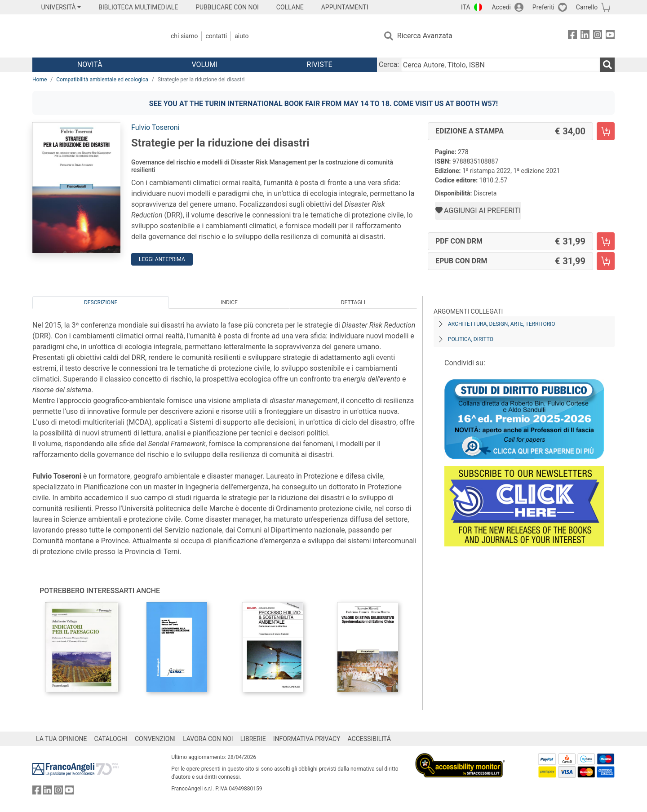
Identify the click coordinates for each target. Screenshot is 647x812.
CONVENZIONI (155, 739)
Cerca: (389, 64)
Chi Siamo (184, 36)
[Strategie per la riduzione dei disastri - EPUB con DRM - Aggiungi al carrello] (606, 261)
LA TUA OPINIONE (62, 739)
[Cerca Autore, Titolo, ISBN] (501, 65)
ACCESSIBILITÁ (369, 739)
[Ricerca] (607, 65)
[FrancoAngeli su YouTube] (610, 36)
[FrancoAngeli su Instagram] (598, 36)
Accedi (501, 7)
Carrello (587, 7)
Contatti (216, 36)
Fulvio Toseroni (155, 127)
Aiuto (242, 36)
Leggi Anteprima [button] (162, 259)
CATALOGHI (111, 739)
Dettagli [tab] (353, 302)
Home (40, 80)
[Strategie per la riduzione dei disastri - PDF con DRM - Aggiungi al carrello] (606, 241)
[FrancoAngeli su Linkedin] (585, 36)
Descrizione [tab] (101, 302)
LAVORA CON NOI (208, 739)
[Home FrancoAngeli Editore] (92, 36)
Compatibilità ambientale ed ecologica (102, 80)
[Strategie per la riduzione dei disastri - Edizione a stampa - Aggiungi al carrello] (606, 131)
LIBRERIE (253, 739)
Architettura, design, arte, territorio (502, 324)
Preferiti (543, 7)
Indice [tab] (229, 302)
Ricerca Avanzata (425, 36)
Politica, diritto (471, 339)
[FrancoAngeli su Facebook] (572, 36)
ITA (466, 7)
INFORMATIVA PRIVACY (307, 739)
